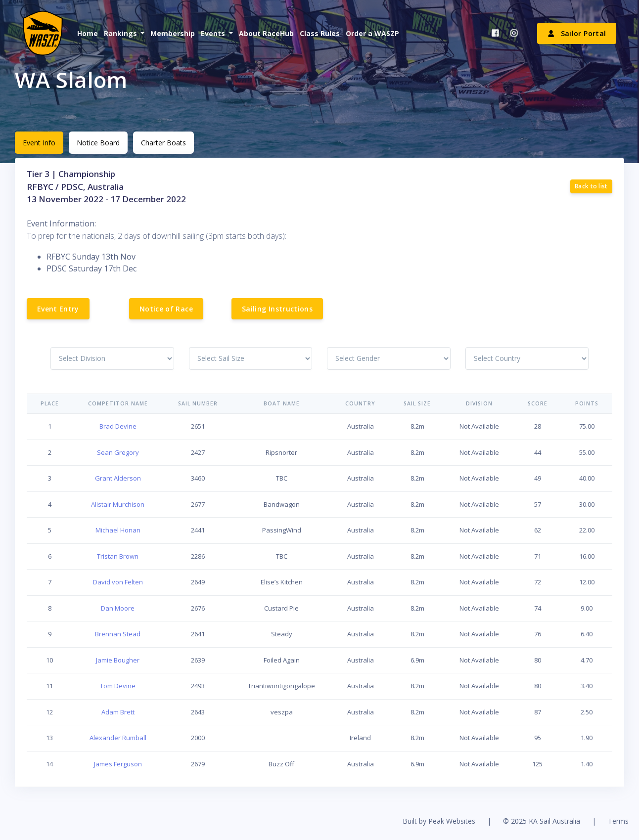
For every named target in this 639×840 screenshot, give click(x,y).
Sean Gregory (118, 452)
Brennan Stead (118, 634)
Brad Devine (118, 426)
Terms (618, 821)
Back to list (591, 186)
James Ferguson (118, 764)
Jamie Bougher (118, 660)
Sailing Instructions (277, 309)
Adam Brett (118, 712)
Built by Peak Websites (439, 821)
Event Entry (58, 309)
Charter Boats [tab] (163, 143)
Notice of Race (166, 309)
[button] (123, 33)
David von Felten (118, 582)
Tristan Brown (118, 556)
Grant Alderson (118, 478)
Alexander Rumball (118, 738)
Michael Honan (118, 530)
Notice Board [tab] (98, 143)
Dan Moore (118, 608)
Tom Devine (118, 686)
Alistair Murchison (118, 504)
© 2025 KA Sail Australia (542, 821)
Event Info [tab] (39, 143)
